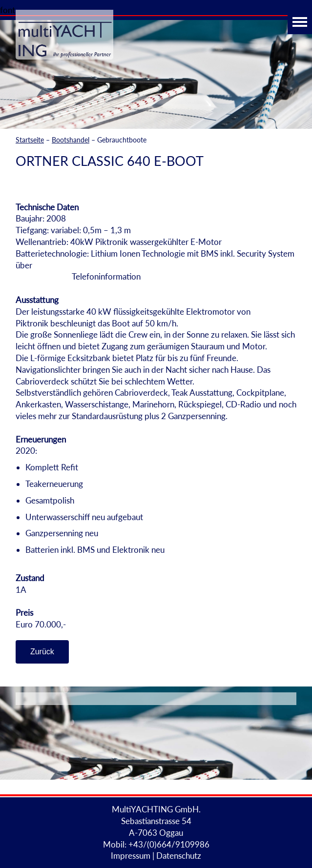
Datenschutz (179, 856)
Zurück (42, 652)
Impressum (131, 856)
